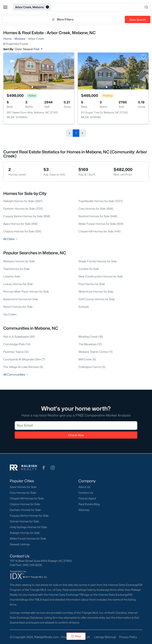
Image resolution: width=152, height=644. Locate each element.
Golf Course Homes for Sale (97, 299)
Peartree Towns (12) (16, 352)
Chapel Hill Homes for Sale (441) (99, 231)
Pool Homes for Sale (92, 284)
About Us (84, 487)
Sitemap (84, 510)
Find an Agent (87, 498)
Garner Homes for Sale (24, 521)
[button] (5, 7)
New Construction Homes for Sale (101, 276)
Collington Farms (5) (92, 367)
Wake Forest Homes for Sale (28, 539)
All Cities (11, 239)
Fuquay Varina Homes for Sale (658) (27, 216)
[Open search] (101, 7)
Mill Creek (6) (87, 359)
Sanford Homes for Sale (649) (98, 216)
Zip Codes (10, 314)
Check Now (76, 435)
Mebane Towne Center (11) (96, 352)
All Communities (16, 374)
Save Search (138, 20)
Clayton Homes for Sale (25, 504)
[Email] (76, 426)
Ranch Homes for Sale (18, 307)
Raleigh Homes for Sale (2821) (23, 201)
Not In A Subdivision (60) (19, 337)
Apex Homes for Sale (23, 487)
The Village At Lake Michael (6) (23, 367)
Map (76, 636)
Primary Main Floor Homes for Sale (26, 291)
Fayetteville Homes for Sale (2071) (101, 201)
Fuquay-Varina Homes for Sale (29, 516)
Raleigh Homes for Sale (25, 533)
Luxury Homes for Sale (18, 284)
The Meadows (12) (90, 344)
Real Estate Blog (89, 504)
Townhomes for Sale (16, 269)
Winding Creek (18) (91, 337)
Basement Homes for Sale (21, 299)
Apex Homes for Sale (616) (20, 224)
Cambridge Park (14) (17, 344)
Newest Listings (20, 544)
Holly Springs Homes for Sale (28, 527)
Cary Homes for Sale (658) (96, 209)
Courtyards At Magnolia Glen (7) (24, 359)
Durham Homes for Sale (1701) (23, 209)
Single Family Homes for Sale (98, 261)
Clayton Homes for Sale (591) (22, 231)
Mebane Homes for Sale (19, 261)
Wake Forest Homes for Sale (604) (101, 224)
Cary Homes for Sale (23, 493)
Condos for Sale (89, 269)
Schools (84, 307)
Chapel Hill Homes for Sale (27, 498)
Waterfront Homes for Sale (96, 291)
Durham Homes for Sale (25, 510)
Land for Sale (12, 276)
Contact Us (86, 493)
